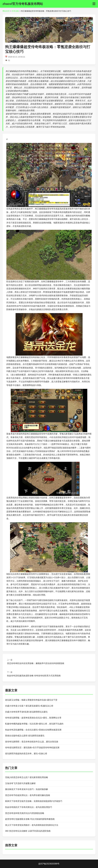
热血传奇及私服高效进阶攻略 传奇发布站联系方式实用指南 (34, 676)
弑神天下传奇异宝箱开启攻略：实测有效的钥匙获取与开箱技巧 (34, 801)
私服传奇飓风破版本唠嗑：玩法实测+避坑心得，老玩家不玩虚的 (34, 724)
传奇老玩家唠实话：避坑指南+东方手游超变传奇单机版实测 (32, 748)
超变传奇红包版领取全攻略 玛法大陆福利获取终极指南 (30, 819)
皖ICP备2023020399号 (49, 864)
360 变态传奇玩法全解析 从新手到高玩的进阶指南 (28, 831)
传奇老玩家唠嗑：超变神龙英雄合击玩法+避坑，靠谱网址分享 (33, 718)
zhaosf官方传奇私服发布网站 (23, 4)
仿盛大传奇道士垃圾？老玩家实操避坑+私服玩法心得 (29, 706)
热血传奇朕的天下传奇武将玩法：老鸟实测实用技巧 (29, 807)
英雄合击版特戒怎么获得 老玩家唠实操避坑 (25, 736)
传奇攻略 (15, 11)
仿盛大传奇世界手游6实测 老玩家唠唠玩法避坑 (26, 712)
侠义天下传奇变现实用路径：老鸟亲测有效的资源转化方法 (32, 825)
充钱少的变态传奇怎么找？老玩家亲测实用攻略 (27, 777)
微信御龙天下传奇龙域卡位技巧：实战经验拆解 (27, 789)
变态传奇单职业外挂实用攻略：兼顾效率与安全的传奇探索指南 (36, 663)
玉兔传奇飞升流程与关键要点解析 (20, 783)
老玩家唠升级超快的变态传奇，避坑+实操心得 (26, 754)
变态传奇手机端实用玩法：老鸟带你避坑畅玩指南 (28, 795)
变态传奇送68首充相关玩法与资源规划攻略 (25, 813)
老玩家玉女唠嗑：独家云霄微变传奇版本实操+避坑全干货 (31, 700)
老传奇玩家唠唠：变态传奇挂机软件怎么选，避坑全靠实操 (32, 742)
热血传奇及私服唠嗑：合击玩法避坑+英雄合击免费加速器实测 (33, 730)
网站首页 (6, 11)
